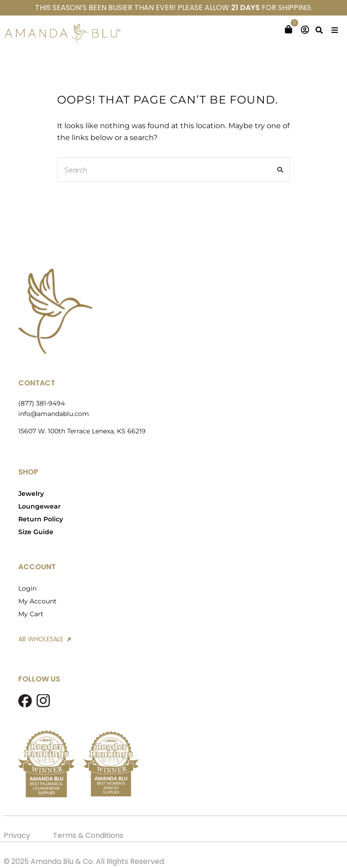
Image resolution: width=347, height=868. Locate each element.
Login (27, 588)
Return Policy (41, 519)
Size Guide (36, 532)
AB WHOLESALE (45, 639)
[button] (334, 30)
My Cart (31, 614)
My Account (37, 601)
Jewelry (31, 494)
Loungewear (39, 506)
